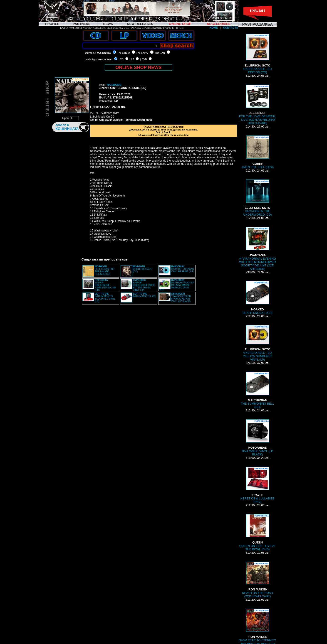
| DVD (143, 59)
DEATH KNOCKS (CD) (258, 298)
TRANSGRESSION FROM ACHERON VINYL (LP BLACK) (181, 297)
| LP (132, 59)
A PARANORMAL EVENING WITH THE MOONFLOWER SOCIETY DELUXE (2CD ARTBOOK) (258, 249)
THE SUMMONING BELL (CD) (258, 390)
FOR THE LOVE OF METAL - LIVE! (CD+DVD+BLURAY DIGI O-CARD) (258, 105)
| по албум (142, 53)
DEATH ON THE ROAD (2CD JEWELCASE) (258, 580)
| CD (121, 59)
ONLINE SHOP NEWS (139, 67)
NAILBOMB (114, 85)
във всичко (104, 53)
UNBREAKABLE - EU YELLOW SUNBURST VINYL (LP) (258, 343)
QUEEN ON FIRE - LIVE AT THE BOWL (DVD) (258, 533)
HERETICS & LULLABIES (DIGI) (258, 485)
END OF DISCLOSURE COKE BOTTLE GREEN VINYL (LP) (144, 285)
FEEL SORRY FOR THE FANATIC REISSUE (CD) (105, 270)
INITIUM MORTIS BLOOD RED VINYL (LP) (105, 297)
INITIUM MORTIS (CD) (145, 295)
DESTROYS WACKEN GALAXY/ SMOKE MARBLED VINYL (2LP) (176, 285)
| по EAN (160, 53)
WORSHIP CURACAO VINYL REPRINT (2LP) (183, 269)
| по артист (124, 53)
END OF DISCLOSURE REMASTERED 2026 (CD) (106, 285)
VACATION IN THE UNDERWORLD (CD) (258, 198)
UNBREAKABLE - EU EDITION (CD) (257, 54)
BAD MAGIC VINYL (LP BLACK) (257, 438)
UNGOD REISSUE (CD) (143, 269)
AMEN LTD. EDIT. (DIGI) (258, 152)
